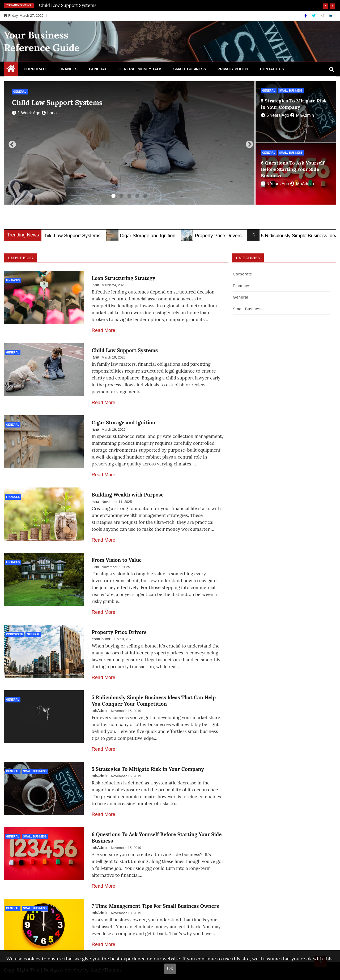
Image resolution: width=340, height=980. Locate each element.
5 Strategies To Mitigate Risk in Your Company (294, 104)
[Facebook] (306, 16)
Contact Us (272, 69)
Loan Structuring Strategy (123, 278)
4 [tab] (137, 196)
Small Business (190, 69)
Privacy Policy (233, 69)
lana (49, 113)
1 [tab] (113, 196)
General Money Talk (140, 69)
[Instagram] (323, 16)
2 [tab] (121, 196)
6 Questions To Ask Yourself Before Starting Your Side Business (293, 169)
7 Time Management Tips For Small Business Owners (155, 906)
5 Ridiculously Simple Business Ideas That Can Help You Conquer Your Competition (154, 701)
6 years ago (275, 115)
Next (248, 143)
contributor (101, 639)
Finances (68, 69)
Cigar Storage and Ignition (154, 236)
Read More (103, 330)
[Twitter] (314, 16)
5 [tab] (145, 196)
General (98, 69)
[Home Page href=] (11, 70)
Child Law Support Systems (68, 5)
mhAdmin (302, 115)
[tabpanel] (129, 143)
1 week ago (26, 113)
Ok (170, 969)
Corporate (35, 69)
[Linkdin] (330, 16)
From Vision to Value (117, 560)
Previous (11, 143)
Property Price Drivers (224, 236)
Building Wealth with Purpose (128, 495)
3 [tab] (129, 196)
